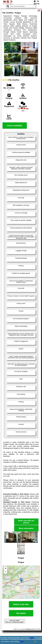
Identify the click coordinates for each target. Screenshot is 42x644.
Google (32, 638)
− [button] (5, 572)
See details (21, 613)
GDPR (22, 642)
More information (26, 528)
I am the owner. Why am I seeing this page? (15, 621)
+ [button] (5, 569)
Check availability (15, 126)
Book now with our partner (26, 522)
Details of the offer (21, 604)
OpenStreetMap (35, 598)
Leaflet (26, 598)
